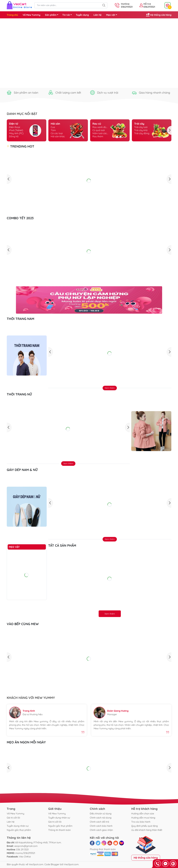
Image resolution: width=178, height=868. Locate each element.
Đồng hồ (14, 136)
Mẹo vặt (112, 15)
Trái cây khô (141, 130)
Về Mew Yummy (31, 15)
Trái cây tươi (141, 127)
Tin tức (68, 15)
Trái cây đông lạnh (142, 133)
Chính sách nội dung (101, 818)
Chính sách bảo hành (101, 826)
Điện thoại (15, 127)
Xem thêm (110, 388)
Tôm (53, 130)
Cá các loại (57, 133)
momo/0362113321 (25, 853)
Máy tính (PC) (16, 133)
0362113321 (149, 7)
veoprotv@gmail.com (26, 846)
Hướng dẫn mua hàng (143, 818)
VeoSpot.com (36, 864)
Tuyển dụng (82, 15)
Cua (53, 127)
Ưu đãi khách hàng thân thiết (147, 830)
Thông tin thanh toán (59, 830)
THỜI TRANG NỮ (19, 394)
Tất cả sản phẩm (62, 545)
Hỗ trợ (147, 4)
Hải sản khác (58, 136)
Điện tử (14, 124)
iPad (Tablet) (16, 130)
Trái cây (139, 124)
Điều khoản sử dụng (101, 813)
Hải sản (55, 124)
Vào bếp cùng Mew (23, 624)
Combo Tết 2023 (20, 218)
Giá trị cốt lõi (13, 818)
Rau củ (97, 124)
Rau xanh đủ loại (99, 127)
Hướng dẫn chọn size (143, 813)
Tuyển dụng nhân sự (18, 826)
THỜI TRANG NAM (21, 319)
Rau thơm (98, 136)
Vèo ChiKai (25, 857)
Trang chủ (12, 15)
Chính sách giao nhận (101, 830)
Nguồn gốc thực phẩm (19, 830)
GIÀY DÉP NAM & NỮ (22, 470)
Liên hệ (97, 15)
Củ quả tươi (99, 130)
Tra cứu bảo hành (141, 822)
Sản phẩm (52, 15)
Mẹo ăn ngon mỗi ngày (26, 742)
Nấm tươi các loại (100, 133)
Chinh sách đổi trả (99, 822)
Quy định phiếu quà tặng (144, 826)
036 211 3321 (22, 849)
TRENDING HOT (21, 146)
